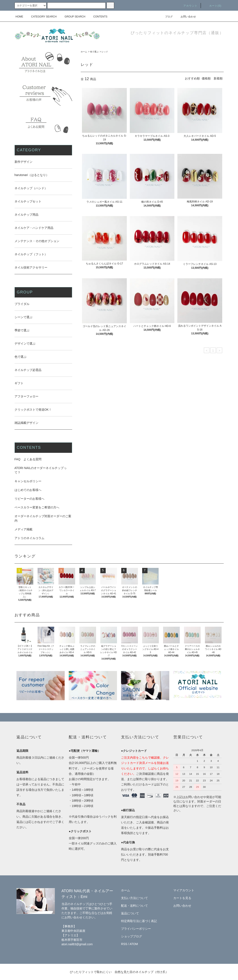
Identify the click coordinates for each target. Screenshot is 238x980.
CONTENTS (98, 17)
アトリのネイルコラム (29, 538)
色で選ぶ (94, 52)
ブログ (166, 17)
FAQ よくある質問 (28, 459)
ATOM (134, 944)
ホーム (84, 52)
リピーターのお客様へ (29, 499)
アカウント (188, 6)
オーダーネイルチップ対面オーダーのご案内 (43, 518)
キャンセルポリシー (28, 481)
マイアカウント (184, 890)
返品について (130, 913)
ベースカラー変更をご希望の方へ (37, 507)
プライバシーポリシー (136, 929)
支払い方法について (134, 898)
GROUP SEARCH (72, 17)
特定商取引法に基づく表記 (139, 921)
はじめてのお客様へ (28, 490)
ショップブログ (131, 936)
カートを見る (182, 898)
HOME (19, 17)
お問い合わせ (186, 17)
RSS (124, 944)
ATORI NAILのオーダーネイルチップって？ (41, 470)
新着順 (218, 78)
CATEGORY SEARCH (41, 17)
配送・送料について (134, 906)
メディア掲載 (23, 529)
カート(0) (213, 6)
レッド (105, 52)
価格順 (206, 78)
